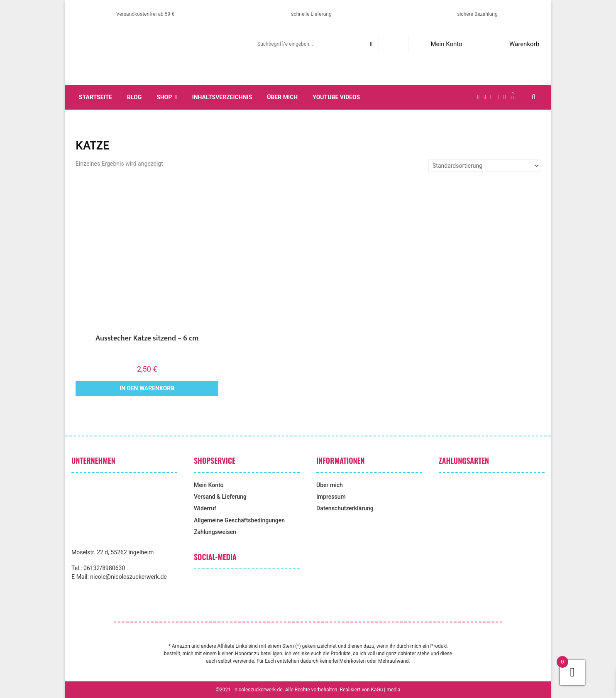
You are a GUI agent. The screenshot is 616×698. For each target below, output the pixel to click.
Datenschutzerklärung (345, 508)
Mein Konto (437, 44)
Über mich (282, 97)
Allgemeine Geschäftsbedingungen (239, 520)
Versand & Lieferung (220, 497)
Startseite (95, 97)
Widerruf (205, 508)
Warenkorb (515, 44)
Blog (134, 97)
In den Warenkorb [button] (147, 388)
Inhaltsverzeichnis (222, 97)
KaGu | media (386, 690)
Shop (164, 97)
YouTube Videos (336, 97)
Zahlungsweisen (215, 532)
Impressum (331, 497)
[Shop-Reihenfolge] (484, 166)
